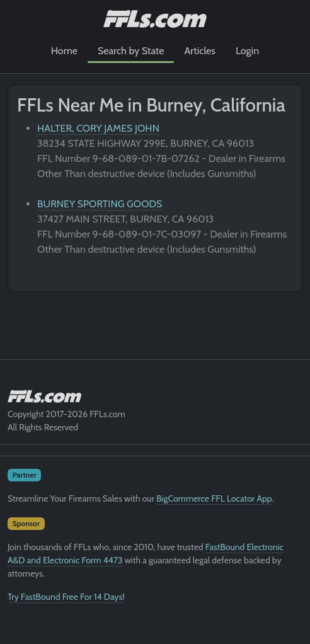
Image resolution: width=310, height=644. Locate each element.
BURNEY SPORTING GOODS (100, 204)
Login (247, 51)
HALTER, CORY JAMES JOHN (98, 128)
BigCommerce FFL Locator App (214, 498)
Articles (199, 51)
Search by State (131, 51)
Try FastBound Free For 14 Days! (66, 597)
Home (64, 51)
